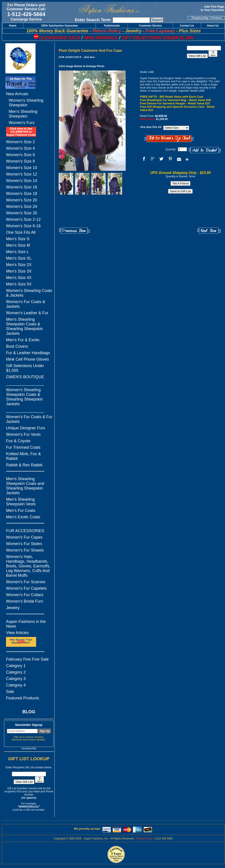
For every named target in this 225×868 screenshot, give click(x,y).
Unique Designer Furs (26, 428)
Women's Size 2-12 (23, 219)
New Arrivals (17, 94)
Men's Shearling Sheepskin (23, 114)
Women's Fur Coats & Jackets (26, 304)
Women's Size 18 (22, 194)
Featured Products (23, 698)
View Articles (17, 633)
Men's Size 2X (19, 265)
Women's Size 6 (20, 155)
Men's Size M (18, 245)
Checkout (216, 18)
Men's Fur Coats (21, 510)
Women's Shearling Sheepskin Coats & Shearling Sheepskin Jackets (24, 397)
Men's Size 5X (19, 284)
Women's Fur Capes (24, 537)
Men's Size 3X (19, 271)
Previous (74, 231)
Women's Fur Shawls (25, 550)
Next (209, 231)
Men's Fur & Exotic (23, 340)
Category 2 (16, 672)
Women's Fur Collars (25, 595)
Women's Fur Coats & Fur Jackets (29, 419)
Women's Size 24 (22, 207)
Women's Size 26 (22, 213)
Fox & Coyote (18, 441)
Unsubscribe (29, 748)
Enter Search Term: (93, 20)
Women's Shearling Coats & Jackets (29, 293)
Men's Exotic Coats (23, 517)
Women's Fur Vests (23, 434)
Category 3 (16, 679)
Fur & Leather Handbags (28, 353)
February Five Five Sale (27, 659)
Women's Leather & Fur (27, 313)
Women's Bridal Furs (25, 601)
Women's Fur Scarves (26, 582)
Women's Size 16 (22, 187)
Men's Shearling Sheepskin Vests (21, 502)
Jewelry (13, 608)
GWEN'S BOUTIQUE (25, 377)
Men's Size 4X (19, 278)
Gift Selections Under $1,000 (25, 368)
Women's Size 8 (20, 161)
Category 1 (16, 666)
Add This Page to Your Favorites (213, 8)
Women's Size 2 (20, 142)
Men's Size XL (19, 258)
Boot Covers (17, 346)
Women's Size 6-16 (23, 226)
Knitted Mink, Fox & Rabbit (23, 456)
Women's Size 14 (22, 181)
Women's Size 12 (22, 174)
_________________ (25, 383)
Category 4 (16, 685)
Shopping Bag (200, 18)
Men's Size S (18, 239)
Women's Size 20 (22, 200)
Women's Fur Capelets (26, 588)
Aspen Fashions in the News (26, 624)
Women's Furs (22, 123)
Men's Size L (17, 252)
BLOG (29, 712)
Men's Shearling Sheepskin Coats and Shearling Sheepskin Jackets (25, 486)
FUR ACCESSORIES (25, 531)
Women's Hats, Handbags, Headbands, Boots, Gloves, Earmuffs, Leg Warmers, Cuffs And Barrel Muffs (28, 566)
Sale (10, 692)
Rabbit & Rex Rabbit (24, 465)
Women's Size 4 (20, 148)
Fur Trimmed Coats (23, 447)
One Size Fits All (21, 232)
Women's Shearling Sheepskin (26, 103)
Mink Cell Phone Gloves (27, 359)
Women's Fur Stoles (24, 544)
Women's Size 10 (22, 168)
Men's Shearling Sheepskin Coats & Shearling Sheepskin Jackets (24, 326)
